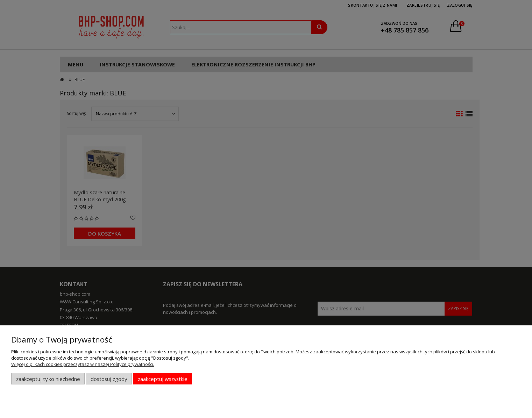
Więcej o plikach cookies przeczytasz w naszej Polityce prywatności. (83, 364)
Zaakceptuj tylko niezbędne (48, 379)
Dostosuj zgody (109, 379)
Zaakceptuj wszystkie (163, 379)
